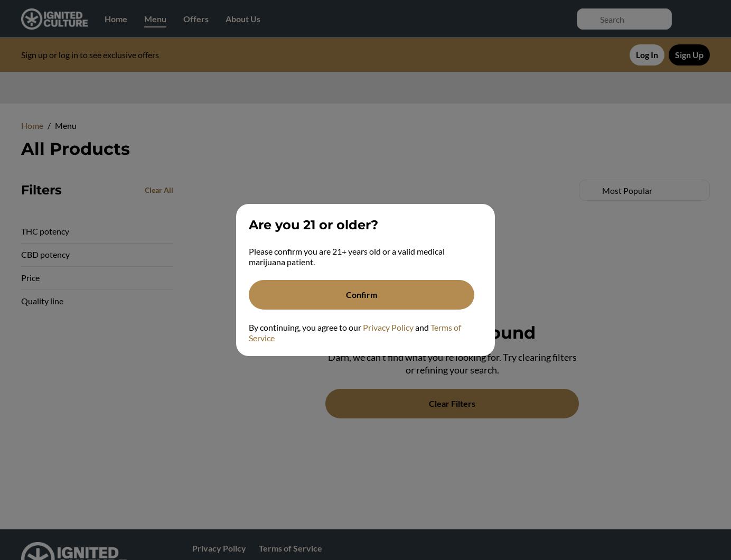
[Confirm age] (362, 295)
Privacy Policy (388, 327)
